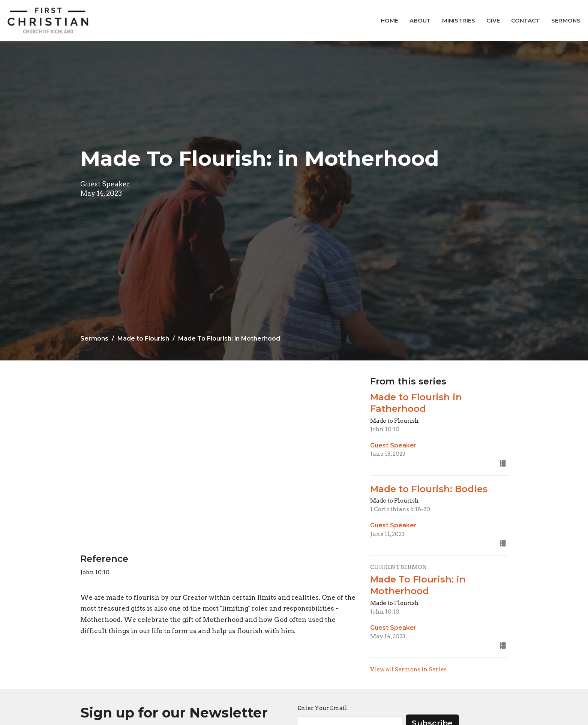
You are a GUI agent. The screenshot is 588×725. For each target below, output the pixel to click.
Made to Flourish (143, 338)
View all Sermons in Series (408, 669)
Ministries (459, 20)
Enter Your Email (322, 708)
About (420, 20)
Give (493, 20)
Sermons (566, 20)
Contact (526, 20)
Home (389, 20)
